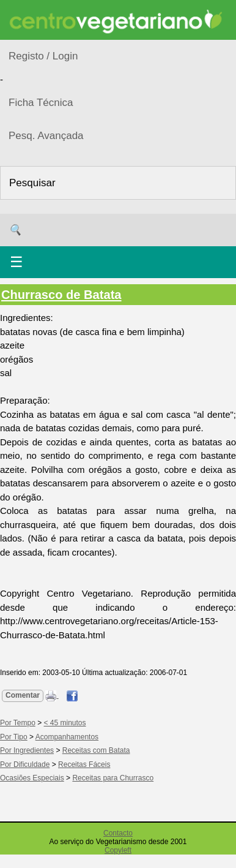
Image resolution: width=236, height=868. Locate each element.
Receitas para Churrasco (113, 778)
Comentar (23, 695)
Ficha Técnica (41, 103)
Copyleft (118, 850)
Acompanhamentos (67, 737)
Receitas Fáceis (84, 764)
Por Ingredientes (27, 750)
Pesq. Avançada (46, 136)
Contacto (118, 833)
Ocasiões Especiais (32, 778)
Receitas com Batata (96, 750)
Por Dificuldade (25, 764)
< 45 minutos (65, 723)
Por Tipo (14, 737)
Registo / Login (43, 56)
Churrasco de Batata (61, 295)
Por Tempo (18, 723)
